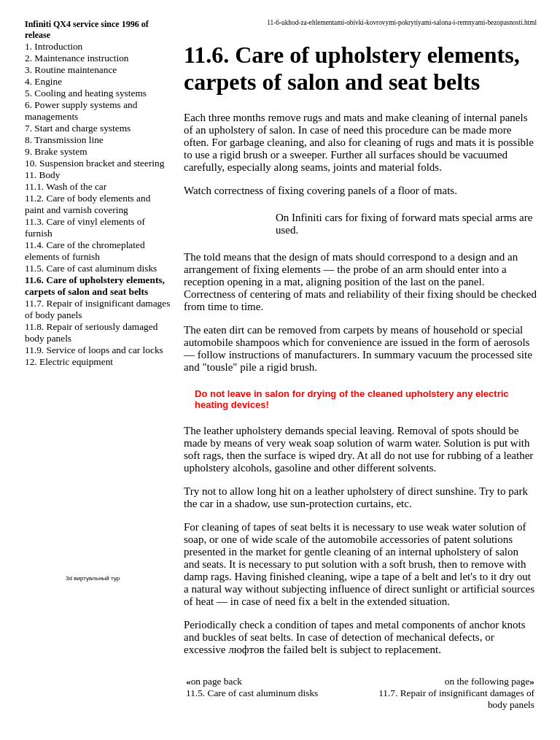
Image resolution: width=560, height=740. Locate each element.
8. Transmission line (64, 140)
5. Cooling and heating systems (86, 93)
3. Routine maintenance (71, 70)
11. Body (42, 175)
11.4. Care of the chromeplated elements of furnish (85, 251)
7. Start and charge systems (78, 128)
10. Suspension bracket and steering (94, 163)
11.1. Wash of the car (66, 186)
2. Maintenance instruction (77, 58)
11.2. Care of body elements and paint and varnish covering (87, 204)
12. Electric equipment (69, 362)
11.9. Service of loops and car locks (94, 350)
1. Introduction (54, 46)
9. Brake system (56, 151)
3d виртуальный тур (93, 578)
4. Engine (43, 81)
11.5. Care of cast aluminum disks (91, 268)
